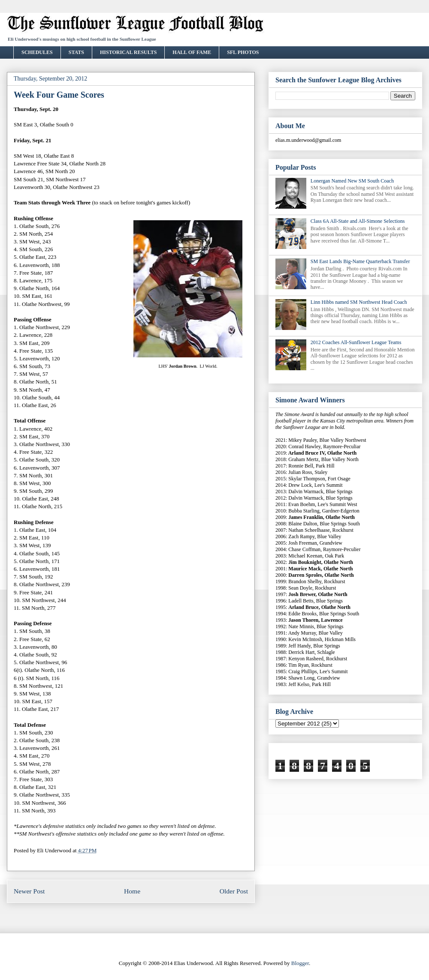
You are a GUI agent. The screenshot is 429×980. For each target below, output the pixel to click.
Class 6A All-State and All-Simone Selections (358, 221)
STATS (76, 52)
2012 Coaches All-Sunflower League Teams (356, 342)
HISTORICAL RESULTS (128, 52)
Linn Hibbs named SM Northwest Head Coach (359, 302)
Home (132, 891)
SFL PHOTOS (243, 52)
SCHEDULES (37, 52)
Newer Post (29, 891)
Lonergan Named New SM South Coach (352, 181)
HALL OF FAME (192, 52)
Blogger (300, 963)
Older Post (234, 891)
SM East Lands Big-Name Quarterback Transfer (360, 261)
